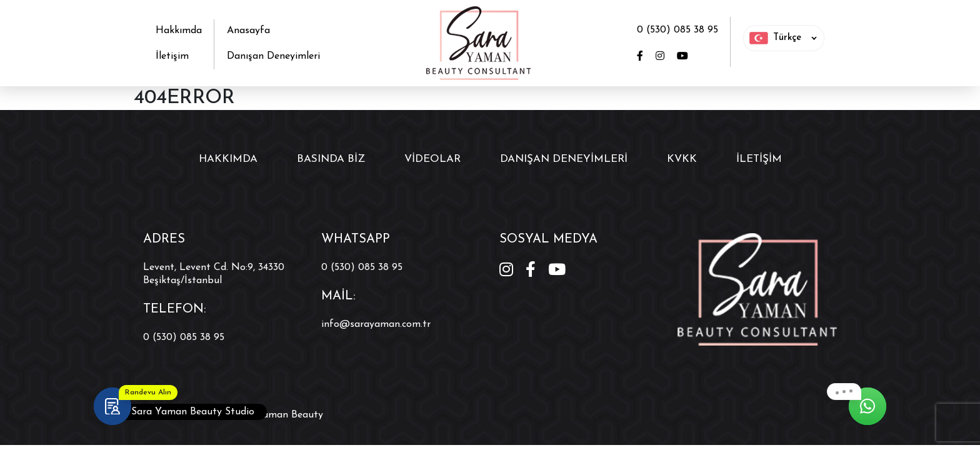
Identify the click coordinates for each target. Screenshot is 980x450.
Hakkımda (179, 31)
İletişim (172, 56)
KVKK (682, 159)
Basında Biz (331, 159)
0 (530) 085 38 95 (677, 30)
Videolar (432, 159)
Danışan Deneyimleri (273, 56)
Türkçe (775, 38)
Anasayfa (248, 31)
